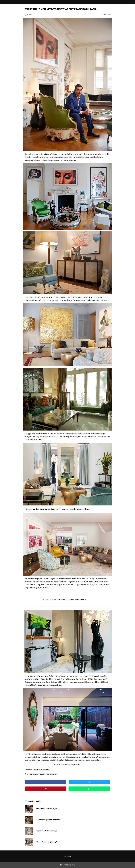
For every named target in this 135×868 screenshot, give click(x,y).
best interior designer (37, 774)
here (79, 765)
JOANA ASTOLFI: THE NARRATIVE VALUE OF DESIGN (64, 600)
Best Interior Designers (42, 770)
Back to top (68, 856)
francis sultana (52, 774)
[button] (132, 2)
